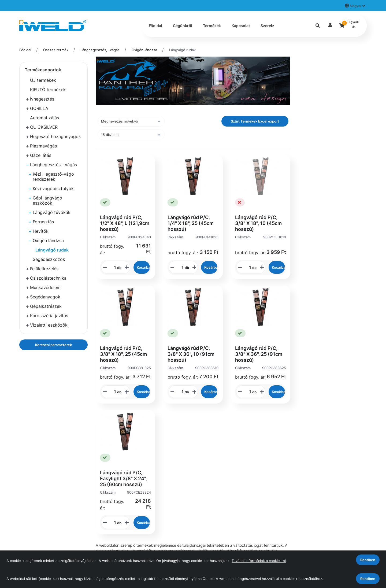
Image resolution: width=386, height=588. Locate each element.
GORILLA (39, 108)
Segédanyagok (45, 297)
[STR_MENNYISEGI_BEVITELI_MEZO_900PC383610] (181, 392)
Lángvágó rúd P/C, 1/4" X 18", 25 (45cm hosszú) (191, 223)
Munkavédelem (45, 287)
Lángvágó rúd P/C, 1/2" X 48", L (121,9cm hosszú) (125, 223)
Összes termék (56, 50)
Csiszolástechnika (48, 278)
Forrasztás (43, 222)
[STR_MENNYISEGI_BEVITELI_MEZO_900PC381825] (113, 392)
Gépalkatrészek (46, 306)
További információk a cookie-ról (259, 561)
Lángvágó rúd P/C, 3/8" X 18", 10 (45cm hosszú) (258, 223)
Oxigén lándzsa (144, 50)
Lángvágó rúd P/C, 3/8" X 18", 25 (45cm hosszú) (123, 354)
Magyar (355, 6)
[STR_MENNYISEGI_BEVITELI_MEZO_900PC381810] (248, 267)
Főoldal (155, 26)
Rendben (368, 579)
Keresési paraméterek (53, 345)
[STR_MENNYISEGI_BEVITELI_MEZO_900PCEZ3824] (113, 523)
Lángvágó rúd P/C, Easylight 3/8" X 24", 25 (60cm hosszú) (123, 478)
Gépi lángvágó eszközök (47, 200)
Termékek (212, 26)
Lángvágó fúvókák (52, 212)
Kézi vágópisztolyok (53, 188)
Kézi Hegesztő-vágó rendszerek (53, 177)
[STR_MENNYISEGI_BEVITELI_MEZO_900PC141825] (181, 267)
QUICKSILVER (44, 127)
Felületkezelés (44, 269)
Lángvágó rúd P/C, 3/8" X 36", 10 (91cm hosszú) (191, 354)
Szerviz (267, 26)
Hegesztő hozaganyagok (55, 136)
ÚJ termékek (43, 80)
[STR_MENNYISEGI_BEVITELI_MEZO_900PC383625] (248, 392)
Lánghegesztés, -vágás (100, 50)
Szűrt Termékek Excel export (255, 121)
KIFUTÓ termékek (48, 90)
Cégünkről (183, 26)
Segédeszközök (49, 259)
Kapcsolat (241, 26)
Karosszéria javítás (49, 316)
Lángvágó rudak (182, 50)
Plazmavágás (43, 146)
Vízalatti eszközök (49, 325)
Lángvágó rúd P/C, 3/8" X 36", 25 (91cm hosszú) (259, 354)
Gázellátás (41, 155)
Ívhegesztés (42, 99)
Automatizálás (44, 118)
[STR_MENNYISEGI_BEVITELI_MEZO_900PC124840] (113, 267)
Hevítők (41, 231)
